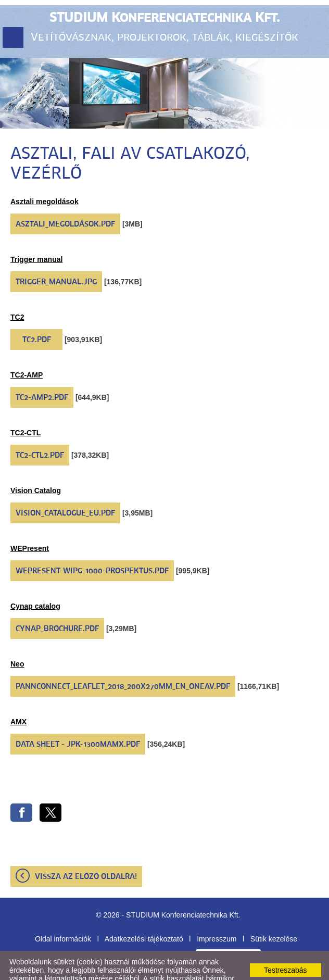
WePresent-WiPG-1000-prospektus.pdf (92, 545)
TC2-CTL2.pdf (40, 430)
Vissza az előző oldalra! (86, 851)
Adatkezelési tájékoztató (144, 913)
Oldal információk (63, 913)
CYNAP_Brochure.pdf (57, 603)
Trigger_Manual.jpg (56, 256)
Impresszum (217, 913)
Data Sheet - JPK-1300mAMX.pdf (78, 719)
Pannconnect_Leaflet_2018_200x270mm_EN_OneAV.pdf (123, 661)
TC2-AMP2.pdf (42, 372)
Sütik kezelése (274, 913)
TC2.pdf (37, 314)
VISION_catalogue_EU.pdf (65, 487)
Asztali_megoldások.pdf (65, 198)
